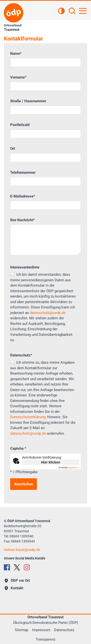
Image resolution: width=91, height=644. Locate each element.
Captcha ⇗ (69, 467)
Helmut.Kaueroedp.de (22, 550)
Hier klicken (51, 462)
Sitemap (21, 630)
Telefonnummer (23, 173)
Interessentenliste (25, 267)
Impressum (41, 630)
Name (16, 54)
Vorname (18, 77)
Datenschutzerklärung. (28, 417)
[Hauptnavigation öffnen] (83, 11)
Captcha (18, 448)
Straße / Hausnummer (28, 101)
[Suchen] (72, 11)
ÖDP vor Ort (17, 581)
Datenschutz (21, 355)
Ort (13, 149)
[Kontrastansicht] (61, 11)
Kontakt (14, 588)
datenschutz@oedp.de (48, 313)
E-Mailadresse (23, 196)
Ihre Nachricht (22, 220)
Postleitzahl (20, 125)
